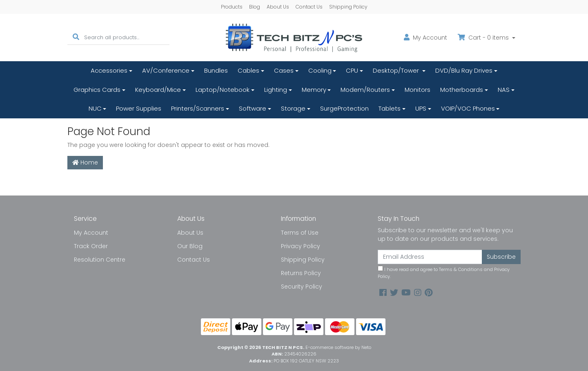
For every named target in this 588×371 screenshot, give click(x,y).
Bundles (216, 70)
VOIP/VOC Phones (468, 108)
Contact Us (309, 7)
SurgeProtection (344, 108)
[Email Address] (430, 257)
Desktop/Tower (397, 70)
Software (253, 108)
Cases (284, 70)
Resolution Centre (100, 260)
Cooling (320, 70)
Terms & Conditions (461, 269)
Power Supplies (139, 108)
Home (85, 162)
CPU (352, 70)
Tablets (390, 108)
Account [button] (425, 38)
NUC (95, 108)
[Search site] (76, 37)
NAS (504, 90)
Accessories (109, 70)
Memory (314, 90)
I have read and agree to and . (444, 273)
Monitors (418, 90)
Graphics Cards (97, 90)
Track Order (91, 246)
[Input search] (127, 37)
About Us (278, 7)
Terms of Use (300, 233)
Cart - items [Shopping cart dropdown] (484, 38)
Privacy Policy (301, 246)
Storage (293, 108)
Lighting (276, 90)
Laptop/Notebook (223, 90)
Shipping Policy (348, 7)
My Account (91, 233)
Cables (248, 70)
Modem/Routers (365, 90)
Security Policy (302, 287)
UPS (421, 108)
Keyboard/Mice (158, 90)
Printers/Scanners (198, 108)
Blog (255, 7)
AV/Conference (166, 70)
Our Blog (190, 246)
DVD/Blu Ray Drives (464, 70)
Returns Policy (301, 273)
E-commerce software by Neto (338, 347)
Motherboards (462, 90)
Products (232, 7)
